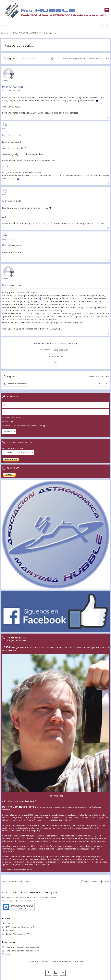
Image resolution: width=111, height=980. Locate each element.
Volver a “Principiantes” (17, 384)
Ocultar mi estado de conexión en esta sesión (24, 426)
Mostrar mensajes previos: (55, 343)
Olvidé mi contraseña (11, 417)
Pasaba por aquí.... (19, 45)
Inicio (6, 33)
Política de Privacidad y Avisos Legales (22, 947)
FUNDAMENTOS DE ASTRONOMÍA (26, 33)
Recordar (8, 421)
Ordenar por (55, 350)
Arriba (106, 881)
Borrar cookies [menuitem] (91, 881)
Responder (12, 58)
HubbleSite (10, 930)
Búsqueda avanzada (52, 59)
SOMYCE (9, 924)
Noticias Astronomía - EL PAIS (18, 934)
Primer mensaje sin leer (73, 58)
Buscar (47, 59)
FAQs (8, 954)
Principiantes (50, 33)
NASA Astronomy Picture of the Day (21, 927)
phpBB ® (43, 961)
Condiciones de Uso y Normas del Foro (22, 951)
